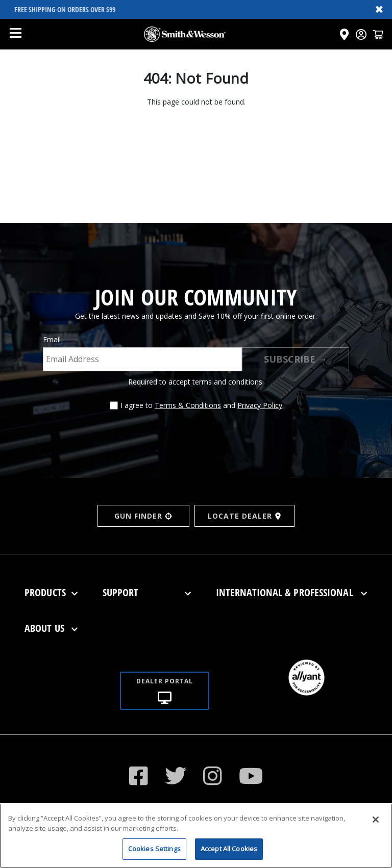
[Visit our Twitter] (176, 775)
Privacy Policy (260, 405)
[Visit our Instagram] (213, 775)
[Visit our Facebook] (139, 775)
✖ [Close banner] (379, 9)
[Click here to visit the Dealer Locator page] (344, 34)
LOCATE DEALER (245, 516)
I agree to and (201, 405)
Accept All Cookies (229, 855)
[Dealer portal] (165, 679)
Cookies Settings (154, 855)
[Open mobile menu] (15, 34)
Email (52, 339)
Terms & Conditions (188, 405)
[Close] (376, 826)
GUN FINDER (143, 516)
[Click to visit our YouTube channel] (251, 775)
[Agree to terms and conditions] (114, 405)
